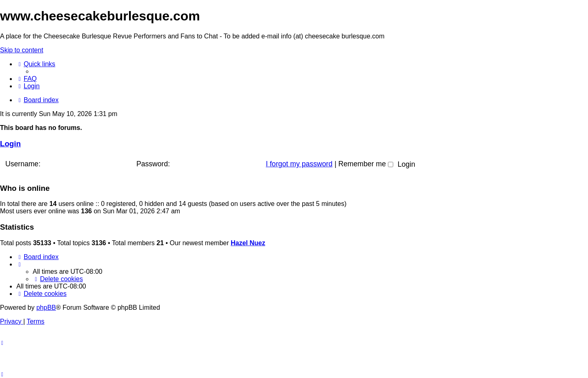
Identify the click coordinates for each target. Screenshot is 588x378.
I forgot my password (299, 164)
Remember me (366, 164)
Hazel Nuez (248, 243)
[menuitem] (27, 79)
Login (10, 144)
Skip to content (22, 50)
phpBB (46, 308)
